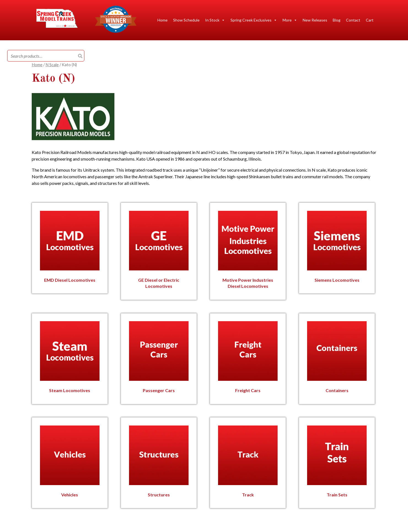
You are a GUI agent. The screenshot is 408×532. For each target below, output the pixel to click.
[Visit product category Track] (248, 462)
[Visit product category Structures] (159, 462)
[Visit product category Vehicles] (70, 462)
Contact (353, 20)
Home (163, 20)
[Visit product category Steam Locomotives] (70, 358)
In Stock (215, 20)
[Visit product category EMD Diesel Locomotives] (70, 248)
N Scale (52, 65)
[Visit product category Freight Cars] (248, 358)
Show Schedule (186, 20)
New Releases (315, 20)
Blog (337, 20)
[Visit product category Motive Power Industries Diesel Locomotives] (248, 251)
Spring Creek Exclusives (254, 20)
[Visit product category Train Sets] (337, 462)
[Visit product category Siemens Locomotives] (337, 248)
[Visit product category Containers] (337, 358)
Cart (370, 20)
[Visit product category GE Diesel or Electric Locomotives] (159, 251)
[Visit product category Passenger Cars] (159, 358)
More (290, 20)
